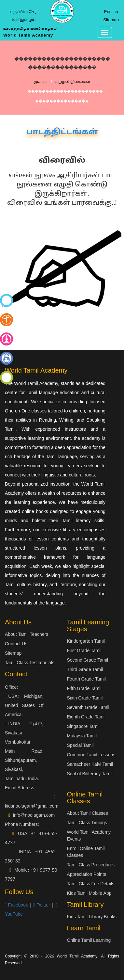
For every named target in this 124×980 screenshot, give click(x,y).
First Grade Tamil (84, 651)
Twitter (42, 905)
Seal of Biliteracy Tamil (90, 774)
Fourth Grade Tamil (86, 679)
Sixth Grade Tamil (85, 698)
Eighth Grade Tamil (86, 717)
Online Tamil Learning (89, 941)
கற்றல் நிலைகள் (73, 82)
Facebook (16, 905)
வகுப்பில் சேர (23, 12)
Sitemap (111, 20)
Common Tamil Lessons (91, 755)
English (111, 12)
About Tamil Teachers (27, 635)
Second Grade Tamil (88, 660)
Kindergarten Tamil (86, 642)
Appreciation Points (87, 875)
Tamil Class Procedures (91, 865)
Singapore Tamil (83, 727)
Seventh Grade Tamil (88, 708)
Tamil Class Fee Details (91, 884)
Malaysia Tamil (82, 736)
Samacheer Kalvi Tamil (90, 765)
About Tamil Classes (88, 814)
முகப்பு (41, 82)
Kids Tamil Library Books (92, 917)
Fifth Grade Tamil (84, 689)
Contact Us (16, 644)
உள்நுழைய (23, 20)
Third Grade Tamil (85, 670)
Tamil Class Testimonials (30, 663)
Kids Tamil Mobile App (89, 894)
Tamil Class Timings (87, 823)
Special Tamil (80, 746)
